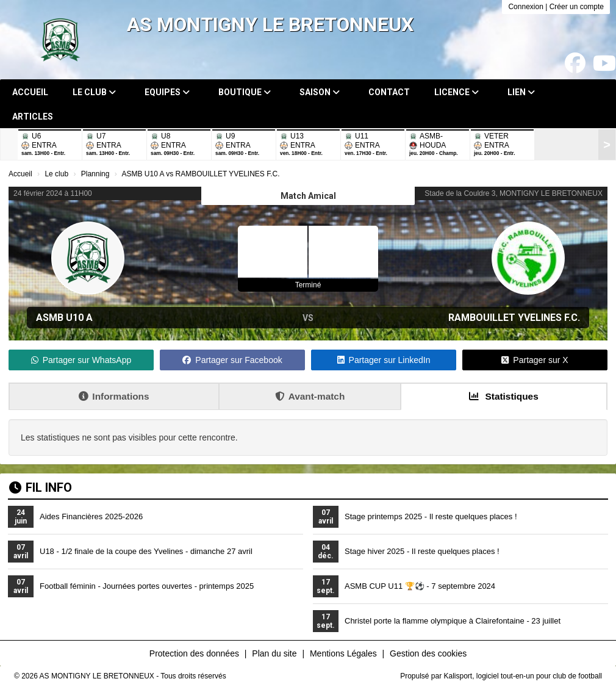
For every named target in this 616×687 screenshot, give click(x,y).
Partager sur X (535, 360)
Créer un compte (577, 7)
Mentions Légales (343, 653)
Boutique (245, 92)
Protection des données (194, 653)
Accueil (30, 92)
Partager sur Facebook (232, 360)
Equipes (167, 92)
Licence (457, 92)
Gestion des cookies (428, 653)
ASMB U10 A (64, 318)
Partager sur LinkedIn (384, 360)
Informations (114, 396)
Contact (389, 92)
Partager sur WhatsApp (81, 360)
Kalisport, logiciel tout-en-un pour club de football (523, 676)
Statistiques (504, 396)
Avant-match (310, 396)
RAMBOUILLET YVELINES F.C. (514, 318)
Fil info (41, 487)
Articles (33, 117)
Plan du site (274, 653)
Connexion (525, 7)
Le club (94, 92)
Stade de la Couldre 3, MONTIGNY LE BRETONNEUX (514, 193)
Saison (320, 92)
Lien (521, 92)
